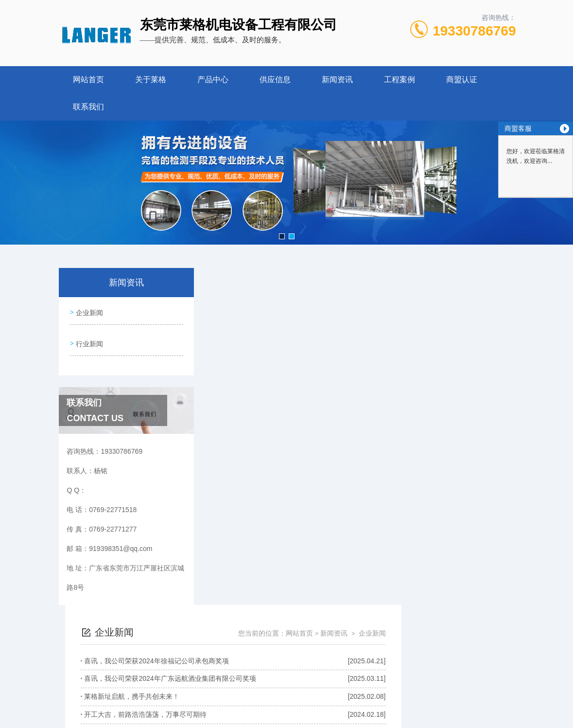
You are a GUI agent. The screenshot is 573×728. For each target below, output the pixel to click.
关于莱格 (151, 80)
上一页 (320, 595)
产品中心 (213, 80)
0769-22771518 (226, 666)
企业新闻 (88, 311)
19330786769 (474, 31)
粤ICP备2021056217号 (365, 681)
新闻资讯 (337, 80)
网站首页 (88, 80)
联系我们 (88, 107)
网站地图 (325, 712)
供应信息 (275, 80)
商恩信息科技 (289, 712)
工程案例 (399, 80)
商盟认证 (462, 80)
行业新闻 (88, 338)
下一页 (376, 595)
